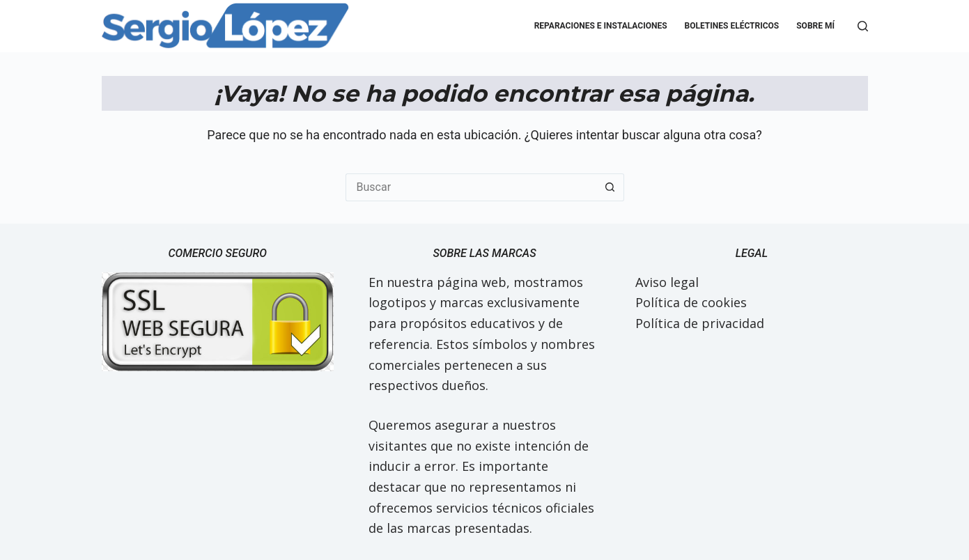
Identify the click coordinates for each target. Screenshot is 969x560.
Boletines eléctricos (732, 26)
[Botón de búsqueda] (610, 187)
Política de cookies (691, 302)
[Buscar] (863, 26)
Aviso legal (667, 282)
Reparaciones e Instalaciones (601, 26)
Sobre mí (815, 26)
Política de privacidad (700, 323)
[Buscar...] (471, 187)
